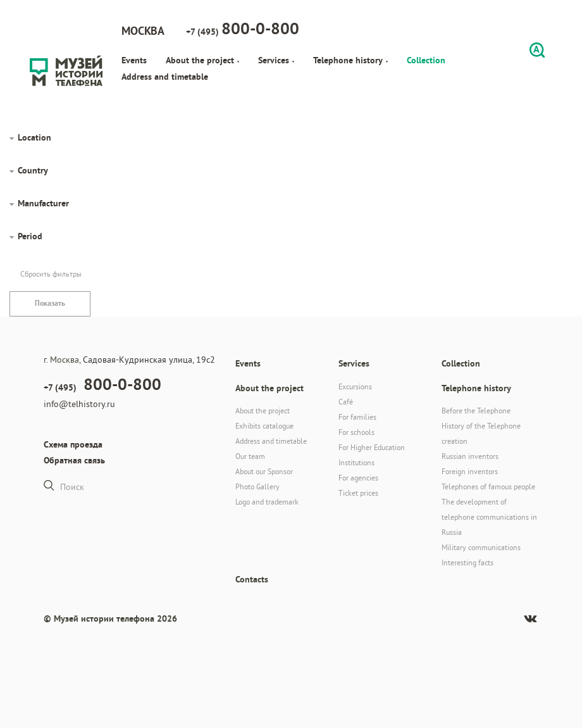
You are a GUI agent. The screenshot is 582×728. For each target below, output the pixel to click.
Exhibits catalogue (264, 426)
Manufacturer (43, 203)
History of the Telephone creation (481, 433)
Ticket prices (358, 493)
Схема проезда (73, 444)
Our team (250, 456)
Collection (426, 60)
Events (134, 60)
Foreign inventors (470, 471)
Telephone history (350, 60)
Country (33, 170)
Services (276, 60)
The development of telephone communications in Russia (489, 517)
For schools (356, 432)
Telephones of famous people (488, 486)
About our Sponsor (264, 471)
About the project (202, 60)
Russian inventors (470, 456)
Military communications (481, 547)
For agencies (358, 478)
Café (346, 402)
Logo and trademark (267, 502)
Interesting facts (467, 562)
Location (34, 137)
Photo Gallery (257, 486)
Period (30, 236)
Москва (143, 31)
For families (357, 417)
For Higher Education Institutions (372, 455)
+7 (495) (243, 28)
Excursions (355, 386)
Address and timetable (165, 77)
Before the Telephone (476, 411)
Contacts (252, 579)
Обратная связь (74, 460)
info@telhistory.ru (79, 404)
